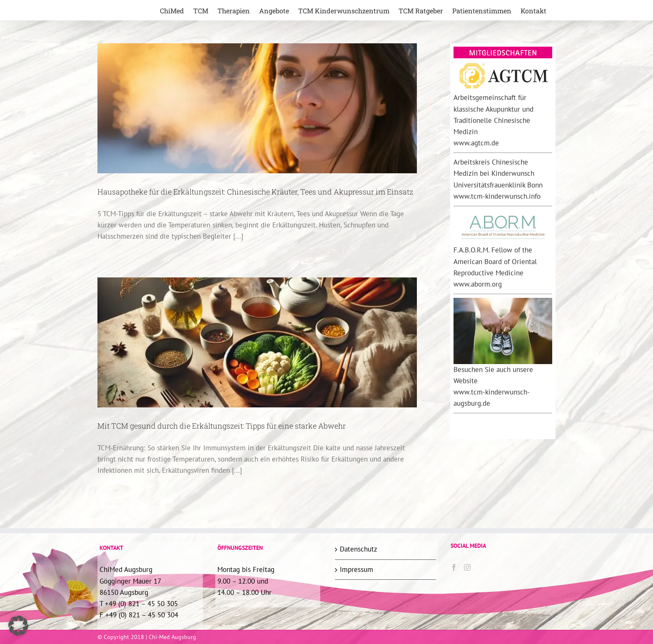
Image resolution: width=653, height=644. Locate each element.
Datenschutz (359, 549)
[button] (18, 626)
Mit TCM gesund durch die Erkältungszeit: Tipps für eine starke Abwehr (222, 426)
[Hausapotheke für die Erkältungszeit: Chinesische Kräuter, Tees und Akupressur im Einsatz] (257, 108)
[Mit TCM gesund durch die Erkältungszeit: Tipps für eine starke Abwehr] (257, 342)
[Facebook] (454, 567)
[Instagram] (467, 567)
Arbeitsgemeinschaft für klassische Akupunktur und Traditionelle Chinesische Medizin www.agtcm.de (493, 120)
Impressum (356, 569)
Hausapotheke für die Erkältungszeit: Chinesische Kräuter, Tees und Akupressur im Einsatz (255, 192)
